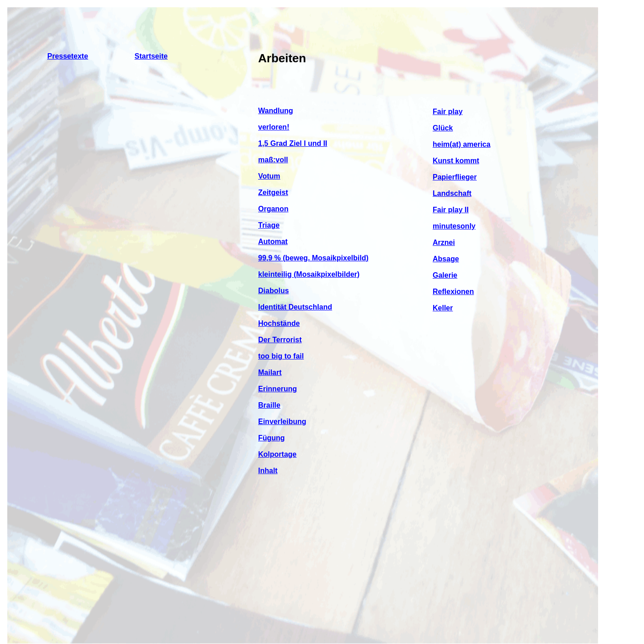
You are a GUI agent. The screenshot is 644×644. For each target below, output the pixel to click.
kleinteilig (276, 274)
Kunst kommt (456, 161)
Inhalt (268, 471)
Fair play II (451, 210)
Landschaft (452, 193)
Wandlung (276, 111)
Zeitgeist (273, 192)
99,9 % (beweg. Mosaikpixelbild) (313, 258)
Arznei (444, 242)
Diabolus (274, 291)
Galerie (445, 275)
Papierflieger (455, 177)
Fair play (448, 112)
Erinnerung (277, 389)
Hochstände (279, 323)
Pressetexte (68, 56)
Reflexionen (453, 292)
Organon (273, 209)
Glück (443, 128)
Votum (269, 176)
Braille (269, 405)
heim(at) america (462, 144)
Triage (269, 225)
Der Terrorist (280, 340)
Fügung (272, 438)
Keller (443, 308)
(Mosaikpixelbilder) (327, 274)
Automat (273, 242)
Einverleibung (282, 422)
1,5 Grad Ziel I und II (293, 143)
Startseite (151, 56)
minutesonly (454, 226)
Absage (446, 259)
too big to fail (281, 356)
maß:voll (273, 160)
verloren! (274, 127)
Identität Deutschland (295, 307)
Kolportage (277, 454)
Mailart (270, 372)
